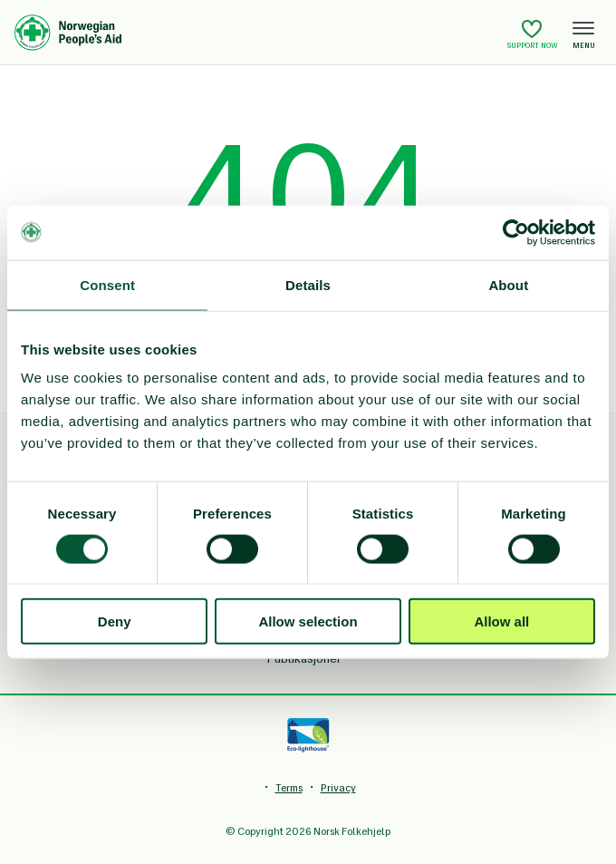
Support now (533, 34)
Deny (115, 621)
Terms (289, 788)
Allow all (501, 621)
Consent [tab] (107, 284)
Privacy (338, 788)
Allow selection (308, 621)
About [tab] (508, 284)
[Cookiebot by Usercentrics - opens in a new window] (516, 232)
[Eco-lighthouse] (308, 735)
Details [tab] (308, 284)
